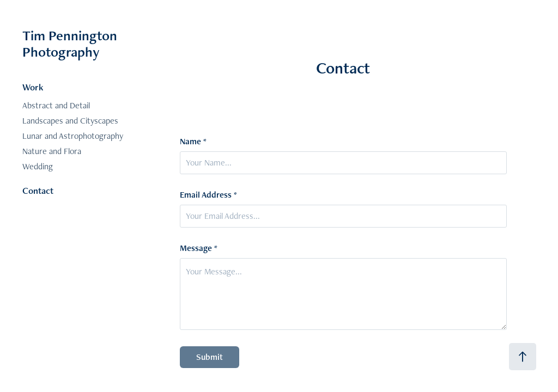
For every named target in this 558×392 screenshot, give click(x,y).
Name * (193, 142)
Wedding (38, 166)
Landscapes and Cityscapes (70, 121)
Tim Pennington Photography (71, 44)
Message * (199, 248)
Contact (38, 191)
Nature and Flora (52, 151)
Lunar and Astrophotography (73, 136)
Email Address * (208, 195)
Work (33, 87)
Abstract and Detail (56, 105)
